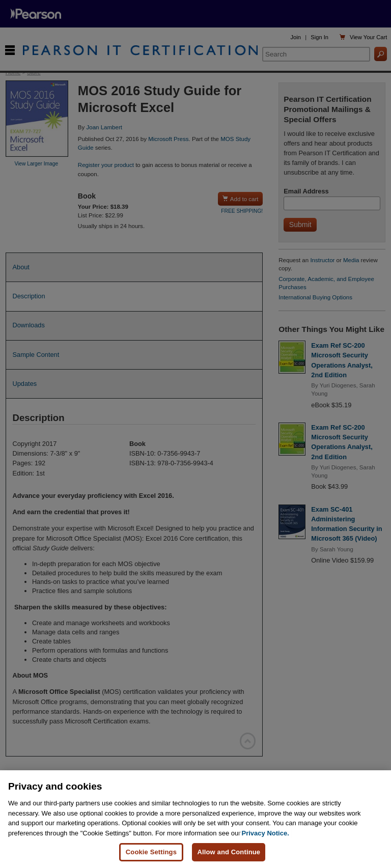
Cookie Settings (151, 852)
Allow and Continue (229, 852)
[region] (195, 819)
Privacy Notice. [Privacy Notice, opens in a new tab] (266, 833)
